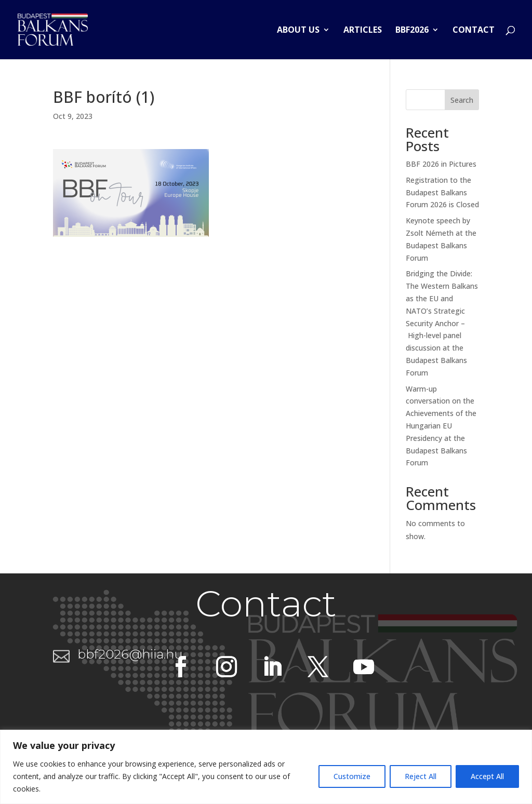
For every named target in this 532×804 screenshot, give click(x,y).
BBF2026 (412, 31)
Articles (363, 31)
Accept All (487, 776)
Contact (474, 31)
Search (462, 100)
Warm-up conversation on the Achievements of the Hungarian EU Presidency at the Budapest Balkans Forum (441, 426)
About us (298, 31)
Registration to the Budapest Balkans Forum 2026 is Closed (442, 192)
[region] (266, 767)
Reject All (421, 776)
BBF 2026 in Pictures (441, 164)
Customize (352, 776)
